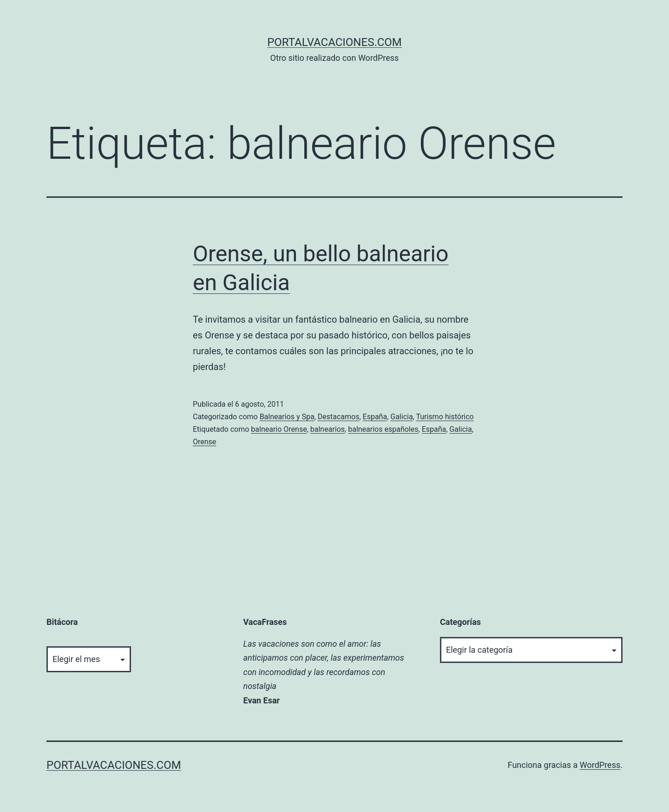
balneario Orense (279, 429)
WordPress (600, 765)
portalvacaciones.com (334, 42)
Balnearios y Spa (287, 417)
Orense (204, 442)
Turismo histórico (445, 417)
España (375, 417)
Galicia (401, 417)
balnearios (328, 429)
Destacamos (339, 417)
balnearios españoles (383, 429)
